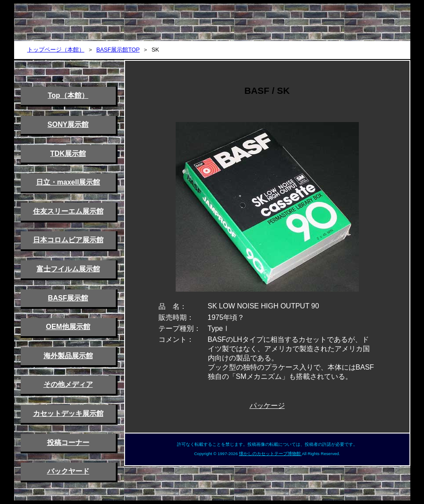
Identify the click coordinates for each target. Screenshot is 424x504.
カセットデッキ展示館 (68, 413)
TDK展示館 (68, 154)
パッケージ (267, 406)
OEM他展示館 (68, 327)
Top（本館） (68, 95)
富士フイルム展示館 (68, 269)
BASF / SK (267, 91)
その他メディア (68, 384)
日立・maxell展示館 (68, 182)
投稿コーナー (68, 443)
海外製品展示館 (68, 356)
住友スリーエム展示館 (68, 211)
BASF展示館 (68, 298)
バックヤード (68, 471)
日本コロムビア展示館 (68, 240)
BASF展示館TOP (118, 50)
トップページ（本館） (56, 50)
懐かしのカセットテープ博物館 (271, 454)
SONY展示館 (68, 124)
